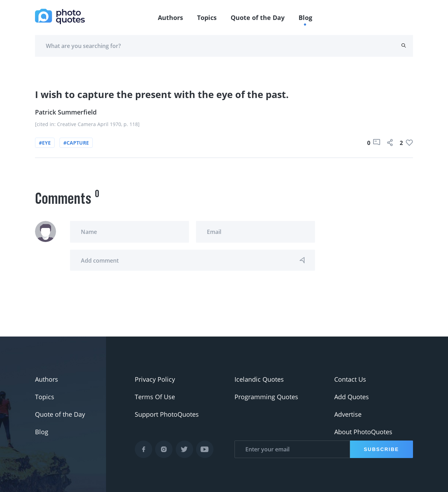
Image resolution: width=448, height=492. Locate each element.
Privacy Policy (155, 379)
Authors (170, 18)
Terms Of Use (155, 397)
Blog (305, 18)
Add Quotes (352, 397)
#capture (76, 143)
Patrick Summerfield (66, 112)
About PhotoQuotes (363, 432)
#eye (45, 143)
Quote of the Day (258, 18)
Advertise (348, 414)
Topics (207, 18)
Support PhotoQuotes (167, 414)
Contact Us (350, 379)
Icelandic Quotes (259, 379)
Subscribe (381, 449)
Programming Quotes (266, 397)
